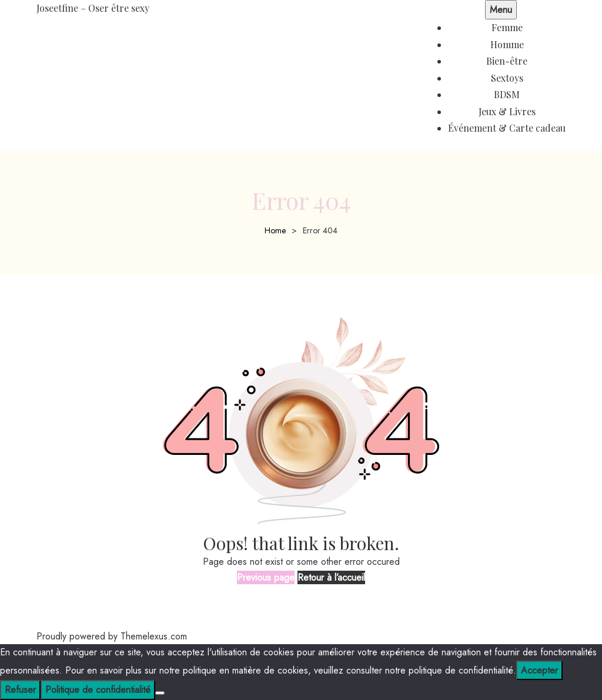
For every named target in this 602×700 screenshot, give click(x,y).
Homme (507, 44)
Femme (507, 27)
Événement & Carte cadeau (507, 128)
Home (275, 230)
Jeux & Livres (507, 111)
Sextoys (507, 78)
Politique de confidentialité (98, 690)
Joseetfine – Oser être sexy (93, 8)
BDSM (507, 94)
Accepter (539, 670)
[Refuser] (160, 693)
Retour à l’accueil (331, 577)
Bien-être (507, 61)
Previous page (266, 577)
